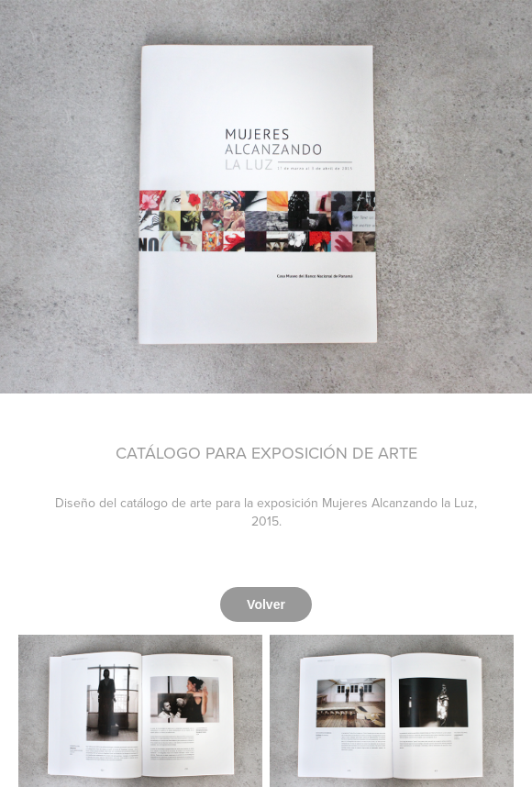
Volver (266, 604)
